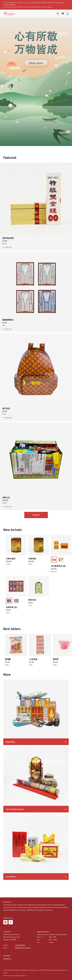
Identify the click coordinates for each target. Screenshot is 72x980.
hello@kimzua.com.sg (23, 948)
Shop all (36, 515)
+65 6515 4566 (20, 945)
